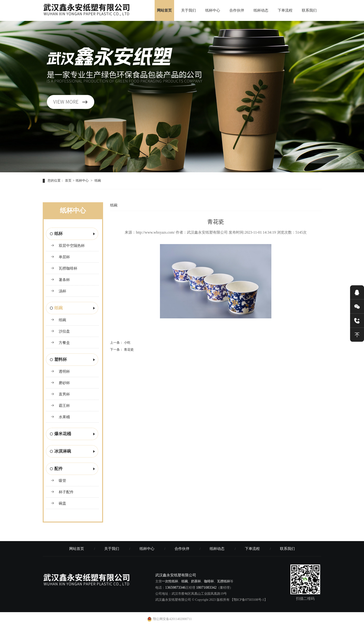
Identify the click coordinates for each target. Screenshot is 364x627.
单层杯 (60, 257)
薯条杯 (60, 280)
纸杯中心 (213, 10)
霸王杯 (60, 406)
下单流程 (285, 10)
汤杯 (58, 291)
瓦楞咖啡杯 (64, 268)
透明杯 (60, 371)
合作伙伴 (237, 10)
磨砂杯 (60, 383)
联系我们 (309, 10)
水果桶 (60, 417)
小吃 (127, 343)
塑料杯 (73, 360)
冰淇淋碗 (73, 452)
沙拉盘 (60, 331)
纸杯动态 (261, 10)
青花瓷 (129, 350)
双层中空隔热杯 (68, 246)
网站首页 (164, 10)
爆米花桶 (73, 434)
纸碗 (98, 181)
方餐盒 (60, 343)
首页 (68, 181)
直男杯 (60, 394)
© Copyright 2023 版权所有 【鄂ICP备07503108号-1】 (230, 600)
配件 (73, 469)
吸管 (58, 481)
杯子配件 (62, 492)
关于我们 (188, 10)
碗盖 (58, 503)
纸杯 (73, 234)
